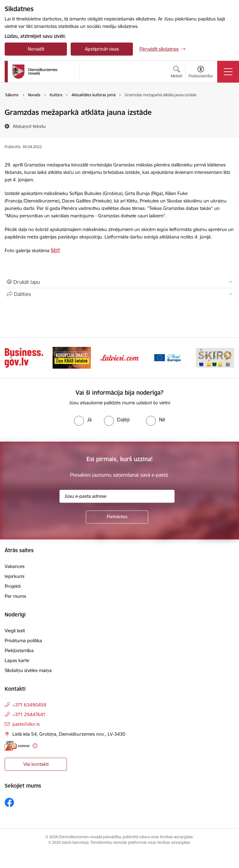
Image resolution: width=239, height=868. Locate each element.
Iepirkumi (14, 576)
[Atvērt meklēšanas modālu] (177, 73)
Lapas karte (17, 660)
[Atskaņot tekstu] (29, 126)
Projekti (13, 586)
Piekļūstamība (19, 650)
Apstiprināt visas (102, 49)
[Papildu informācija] (35, 746)
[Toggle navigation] (228, 72)
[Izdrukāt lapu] (119, 282)
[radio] (83, 420)
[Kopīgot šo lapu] (119, 294)
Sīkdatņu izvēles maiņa (28, 670)
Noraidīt (36, 49)
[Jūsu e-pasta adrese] (117, 496)
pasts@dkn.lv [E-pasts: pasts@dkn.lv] (26, 724)
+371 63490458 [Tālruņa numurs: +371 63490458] (29, 705)
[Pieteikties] (117, 517)
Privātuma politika (23, 641)
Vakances (15, 566)
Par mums (15, 596)
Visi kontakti (36, 764)
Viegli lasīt (15, 631)
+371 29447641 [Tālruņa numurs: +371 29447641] (29, 714)
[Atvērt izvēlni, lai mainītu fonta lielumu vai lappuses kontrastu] (201, 73)
